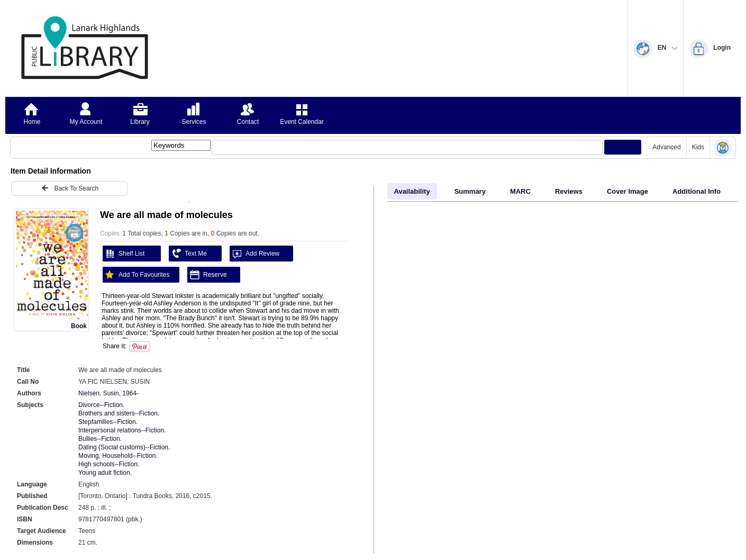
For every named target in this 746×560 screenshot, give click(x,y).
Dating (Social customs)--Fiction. (124, 447)
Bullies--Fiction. (100, 439)
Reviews (569, 191)
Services (194, 122)
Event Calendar (302, 122)
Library (140, 122)
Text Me (188, 254)
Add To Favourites (136, 275)
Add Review (254, 254)
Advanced (666, 147)
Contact (248, 122)
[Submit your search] (623, 147)
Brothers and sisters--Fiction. (119, 413)
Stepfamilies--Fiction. (108, 422)
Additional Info (697, 191)
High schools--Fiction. (109, 464)
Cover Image (627, 191)
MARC (520, 191)
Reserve (207, 275)
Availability (412, 191)
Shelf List (124, 254)
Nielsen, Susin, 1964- (108, 393)
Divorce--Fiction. (101, 405)
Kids (698, 147)
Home (32, 122)
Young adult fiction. (105, 473)
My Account (86, 122)
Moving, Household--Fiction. (118, 456)
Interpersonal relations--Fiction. (122, 430)
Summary (470, 191)
